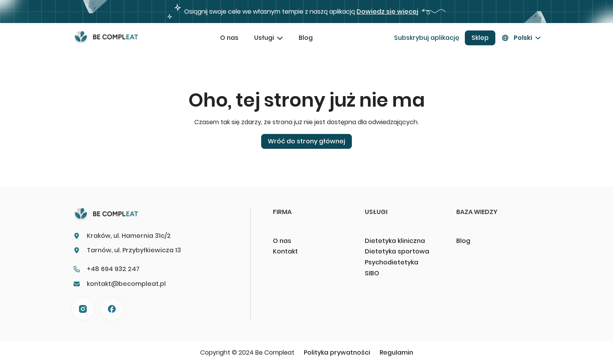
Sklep (480, 38)
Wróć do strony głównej (306, 141)
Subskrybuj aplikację (427, 38)
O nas (229, 38)
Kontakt (285, 251)
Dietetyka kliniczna (395, 241)
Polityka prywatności (337, 352)
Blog (306, 38)
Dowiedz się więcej (387, 12)
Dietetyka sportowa (397, 251)
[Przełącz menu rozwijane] (280, 38)
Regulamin (396, 352)
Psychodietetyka (392, 262)
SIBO (372, 273)
